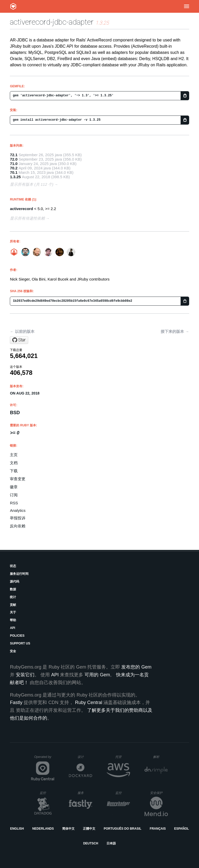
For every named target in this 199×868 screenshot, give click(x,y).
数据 (13, 589)
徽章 (14, 487)
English (17, 829)
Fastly (16, 702)
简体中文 (68, 829)
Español (182, 829)
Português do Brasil (122, 829)
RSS (14, 503)
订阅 (14, 495)
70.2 (14, 168)
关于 (13, 612)
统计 (13, 597)
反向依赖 (18, 526)
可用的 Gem (97, 675)
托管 (122, 757)
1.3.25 (15, 177)
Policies (17, 636)
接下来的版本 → (175, 331)
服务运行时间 (19, 574)
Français (158, 829)
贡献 (13, 605)
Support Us (20, 643)
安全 (13, 651)
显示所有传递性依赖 (27, 218)
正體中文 (89, 829)
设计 (85, 757)
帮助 (13, 620)
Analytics (18, 510)
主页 (14, 455)
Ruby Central (88, 702)
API (12, 628)
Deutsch (91, 843)
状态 (13, 566)
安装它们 (25, 675)
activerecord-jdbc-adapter (52, 22)
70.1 (14, 172)
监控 (47, 793)
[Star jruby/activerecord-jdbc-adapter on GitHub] (19, 340)
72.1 (14, 155)
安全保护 (159, 793)
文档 (14, 463)
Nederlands (43, 829)
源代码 (15, 582)
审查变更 (18, 479)
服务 (85, 793)
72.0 (14, 159)
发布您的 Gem (136, 667)
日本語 (111, 843)
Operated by (44, 759)
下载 (14, 471)
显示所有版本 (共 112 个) (32, 184)
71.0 (14, 164)
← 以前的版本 (22, 331)
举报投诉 (18, 518)
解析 (161, 757)
